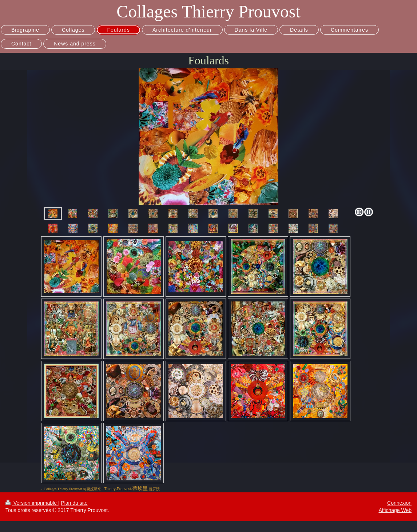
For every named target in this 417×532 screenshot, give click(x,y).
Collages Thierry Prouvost (208, 11)
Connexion (399, 503)
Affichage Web (395, 510)
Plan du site (74, 503)
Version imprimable (32, 503)
